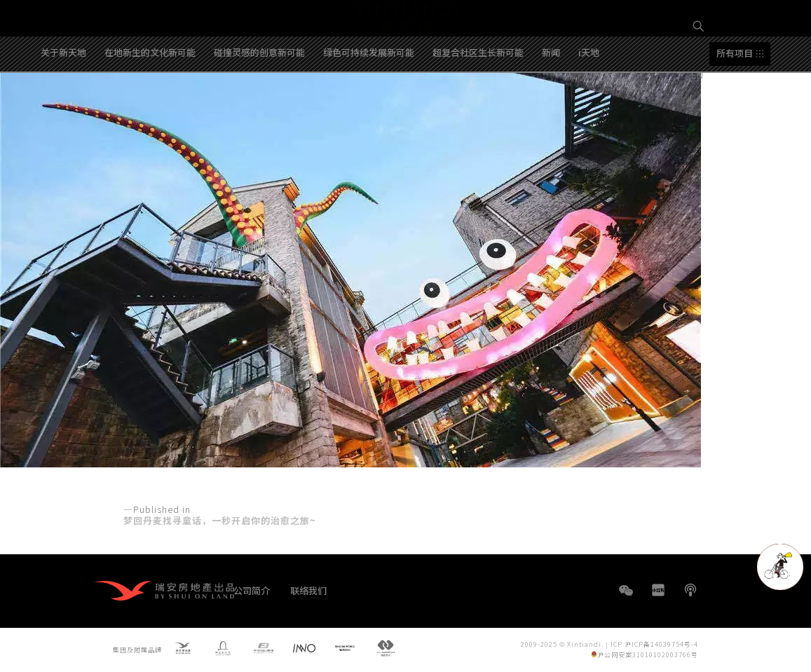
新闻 (551, 104)
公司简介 (252, 590)
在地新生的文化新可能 (150, 104)
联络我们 (308, 590)
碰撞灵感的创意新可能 (259, 104)
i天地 (589, 104)
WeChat (626, 597)
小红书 (658, 590)
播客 (690, 590)
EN (699, 75)
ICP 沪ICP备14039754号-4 (654, 644)
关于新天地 (63, 104)
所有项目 (735, 105)
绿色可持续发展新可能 (369, 104)
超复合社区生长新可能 (478, 104)
